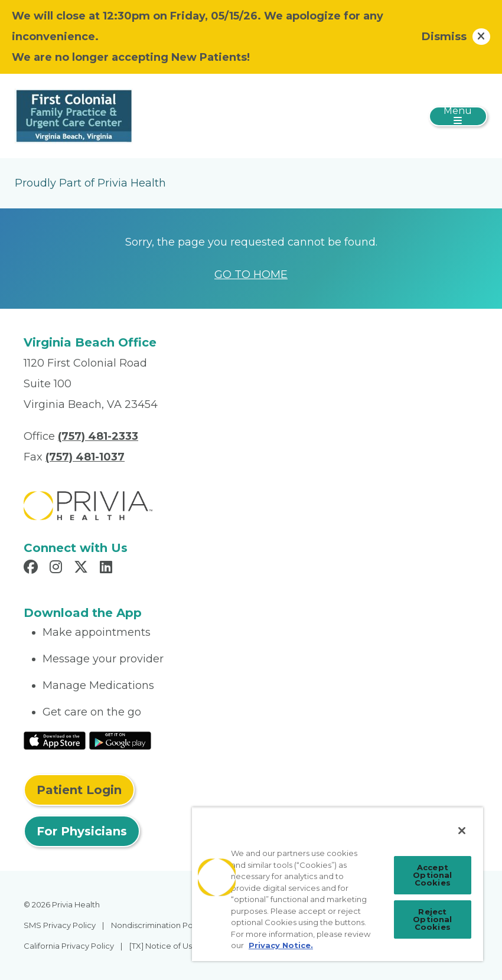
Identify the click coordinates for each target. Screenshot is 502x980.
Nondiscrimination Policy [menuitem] (158, 925)
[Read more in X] (83, 569)
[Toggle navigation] (458, 116)
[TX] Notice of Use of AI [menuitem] (172, 946)
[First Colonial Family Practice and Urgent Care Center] (74, 115)
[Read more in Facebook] (32, 569)
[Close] (462, 831)
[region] (338, 884)
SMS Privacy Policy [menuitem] (60, 925)
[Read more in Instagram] (58, 569)
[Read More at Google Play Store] (120, 740)
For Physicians (82, 831)
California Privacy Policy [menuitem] (69, 946)
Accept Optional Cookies (432, 875)
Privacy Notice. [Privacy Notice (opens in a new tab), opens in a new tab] (281, 945)
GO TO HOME (251, 275)
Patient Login (79, 790)
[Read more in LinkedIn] (108, 569)
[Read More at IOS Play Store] (55, 740)
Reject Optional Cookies (432, 919)
